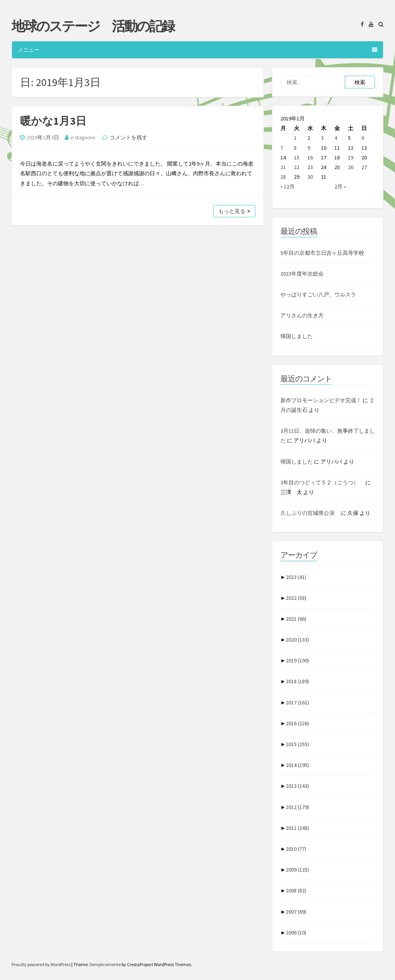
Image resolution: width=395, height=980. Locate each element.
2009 (297, 870)
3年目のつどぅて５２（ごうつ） (322, 482)
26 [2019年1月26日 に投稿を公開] (351, 167)
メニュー (197, 50)
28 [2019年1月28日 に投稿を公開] (283, 177)
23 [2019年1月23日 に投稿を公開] (310, 167)
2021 (296, 619)
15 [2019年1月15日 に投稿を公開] (297, 157)
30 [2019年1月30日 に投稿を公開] (310, 177)
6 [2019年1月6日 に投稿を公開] (363, 138)
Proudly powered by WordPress (41, 964)
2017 (297, 702)
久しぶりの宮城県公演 (310, 513)
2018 (297, 681)
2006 (296, 933)
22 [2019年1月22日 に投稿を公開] (297, 167)
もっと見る (234, 211)
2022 (296, 598)
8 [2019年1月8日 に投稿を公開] (295, 148)
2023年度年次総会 (302, 274)
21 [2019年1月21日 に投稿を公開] (283, 167)
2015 (297, 744)
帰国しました (297, 336)
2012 (297, 807)
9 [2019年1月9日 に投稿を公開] (309, 148)
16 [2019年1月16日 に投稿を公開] (310, 157)
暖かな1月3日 (53, 121)
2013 (297, 786)
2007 (296, 912)
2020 (297, 640)
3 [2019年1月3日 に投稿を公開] (322, 138)
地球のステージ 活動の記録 (93, 26)
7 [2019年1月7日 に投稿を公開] (282, 148)
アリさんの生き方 (302, 315)
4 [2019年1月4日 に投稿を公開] (336, 138)
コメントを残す (128, 137)
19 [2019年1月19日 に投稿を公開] (351, 157)
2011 (297, 828)
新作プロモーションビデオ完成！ (321, 400)
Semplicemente (105, 964)
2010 (296, 849)
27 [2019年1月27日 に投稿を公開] (364, 167)
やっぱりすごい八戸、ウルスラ (318, 295)
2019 (297, 660)
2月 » (340, 186)
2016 (297, 723)
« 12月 (288, 186)
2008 (296, 890)
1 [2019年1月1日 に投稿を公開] (295, 138)
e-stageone (83, 137)
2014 (297, 765)
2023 (296, 577)
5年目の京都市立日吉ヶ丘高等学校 (322, 253)
